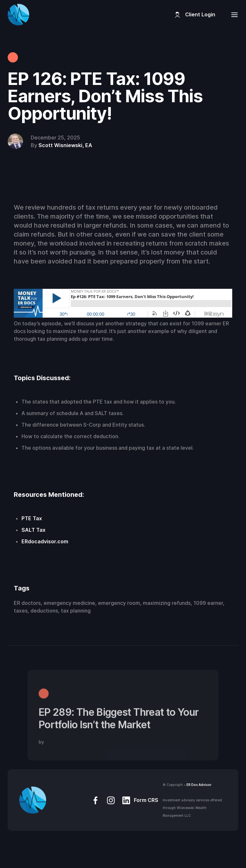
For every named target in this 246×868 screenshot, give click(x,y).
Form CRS (146, 800)
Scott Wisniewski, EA (65, 145)
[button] (233, 15)
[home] (18, 15)
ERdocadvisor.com (45, 541)
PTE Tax (32, 518)
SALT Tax (33, 530)
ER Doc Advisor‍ (199, 785)
